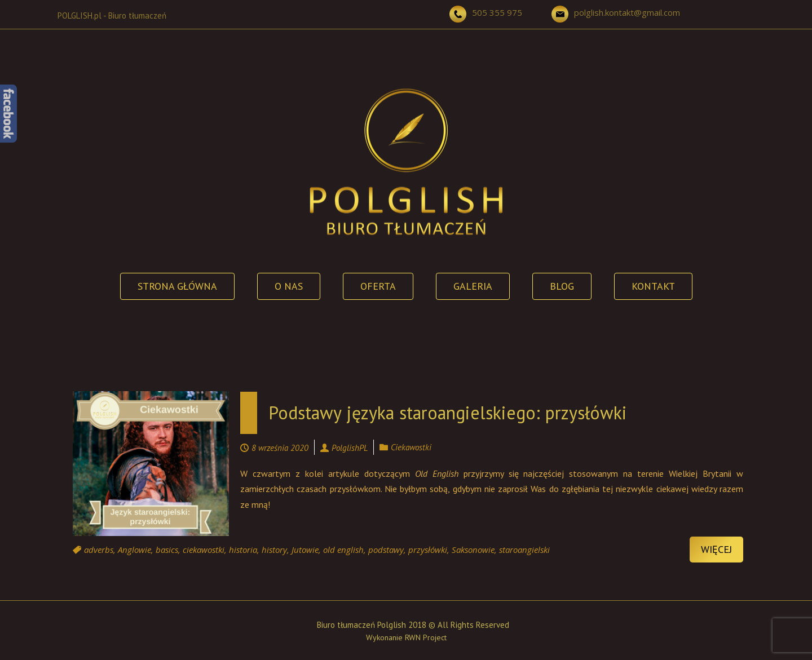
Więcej (716, 549)
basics (167, 550)
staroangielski (524, 550)
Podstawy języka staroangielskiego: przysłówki (448, 413)
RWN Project (426, 637)
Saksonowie (473, 550)
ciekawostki (204, 550)
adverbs (99, 550)
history (274, 550)
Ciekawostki (411, 447)
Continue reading (244, 528)
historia (243, 550)
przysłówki (428, 550)
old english (343, 550)
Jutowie (305, 550)
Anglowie (134, 550)
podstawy (386, 550)
